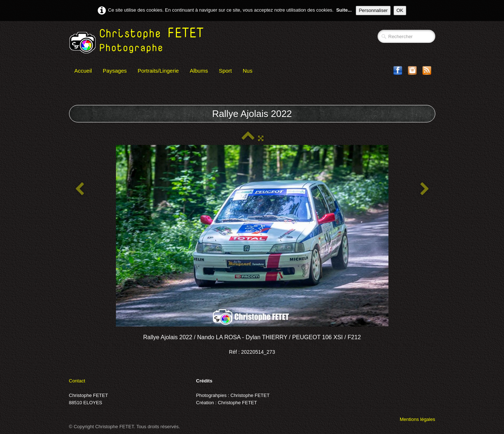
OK (400, 10)
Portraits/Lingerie (158, 71)
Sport (225, 71)
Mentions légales (418, 419)
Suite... (344, 10)
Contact (77, 381)
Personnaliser (373, 10)
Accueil (83, 71)
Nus (248, 71)
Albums (199, 71)
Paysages (115, 71)
